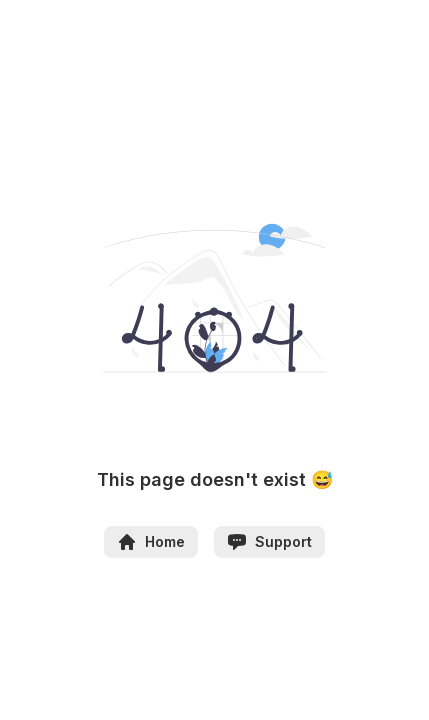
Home (151, 542)
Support (269, 542)
